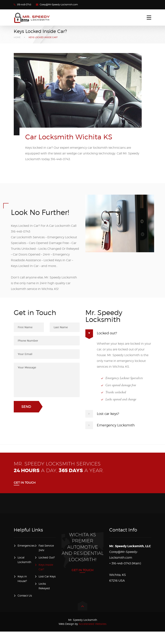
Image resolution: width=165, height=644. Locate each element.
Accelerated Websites (82, 624)
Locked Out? (47, 557)
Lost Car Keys (47, 576)
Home (17, 37)
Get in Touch (25, 482)
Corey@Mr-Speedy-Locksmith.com (59, 4)
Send (26, 407)
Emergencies (26, 546)
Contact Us (25, 595)
